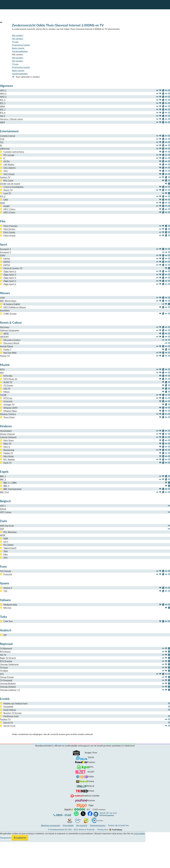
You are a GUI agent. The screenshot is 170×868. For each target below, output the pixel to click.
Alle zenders (18, 35)
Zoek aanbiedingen (12, 864)
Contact (4, 843)
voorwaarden (51, 825)
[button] (1, 22)
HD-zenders (18, 38)
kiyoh (69, 810)
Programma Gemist (21, 45)
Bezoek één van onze (108, 814)
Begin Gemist (18, 48)
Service (3, 837)
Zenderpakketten (20, 51)
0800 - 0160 (64, 815)
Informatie (5, 840)
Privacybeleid (68, 825)
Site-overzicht (82, 825)
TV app (15, 42)
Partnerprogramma (98, 825)
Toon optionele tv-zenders (26, 77)
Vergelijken (5, 834)
